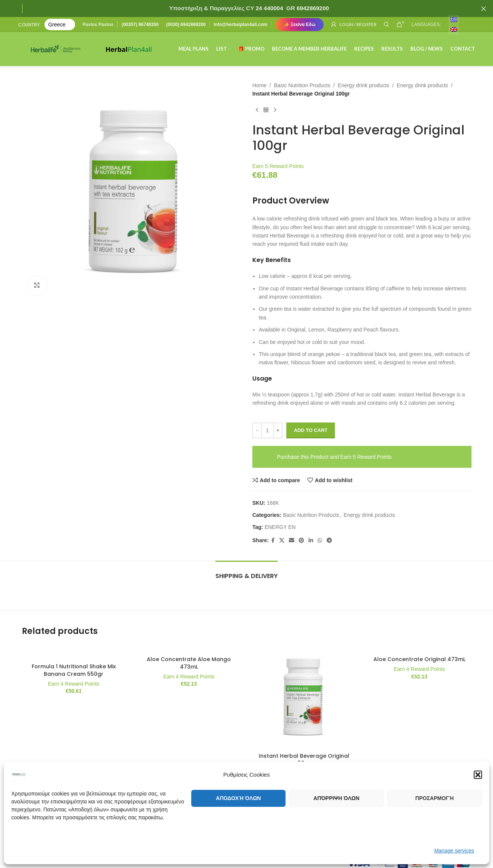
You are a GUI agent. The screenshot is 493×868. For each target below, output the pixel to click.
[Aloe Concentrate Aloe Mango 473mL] (189, 649)
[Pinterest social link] (301, 540)
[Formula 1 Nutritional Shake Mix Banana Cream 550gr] (74, 652)
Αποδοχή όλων (238, 798)
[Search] (387, 25)
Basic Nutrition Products (302, 85)
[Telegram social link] (329, 540)
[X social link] (281, 540)
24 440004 (268, 8)
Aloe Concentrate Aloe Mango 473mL (189, 663)
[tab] (246, 572)
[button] (478, 775)
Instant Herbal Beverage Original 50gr (304, 760)
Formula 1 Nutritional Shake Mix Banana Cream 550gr (74, 670)
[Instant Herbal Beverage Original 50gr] (304, 697)
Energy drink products (363, 85)
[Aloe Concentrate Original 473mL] (419, 649)
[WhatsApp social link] (319, 540)
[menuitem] (454, 20)
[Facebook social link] (273, 540)
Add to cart (311, 430)
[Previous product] (257, 110)
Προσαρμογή (435, 798)
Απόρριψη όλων (336, 798)
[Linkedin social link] (310, 540)
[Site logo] (56, 49)
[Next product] (275, 110)
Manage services (454, 851)
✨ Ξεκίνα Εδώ (300, 25)
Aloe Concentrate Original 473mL (419, 659)
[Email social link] (291, 540)
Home (259, 85)
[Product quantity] (267, 430)
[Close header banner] (484, 8)
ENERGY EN (280, 527)
